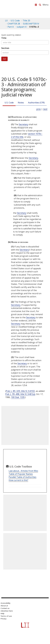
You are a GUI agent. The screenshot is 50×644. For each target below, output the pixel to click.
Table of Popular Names (21, 474)
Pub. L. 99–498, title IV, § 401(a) (20, 394)
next (45, 109)
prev (39, 109)
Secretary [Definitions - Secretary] (23, 124)
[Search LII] (40, 5)
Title (4, 38)
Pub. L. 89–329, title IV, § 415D (20, 391)
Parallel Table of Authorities (23, 477)
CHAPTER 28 (14, 24)
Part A (11, 27)
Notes (21, 103)
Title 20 (26, 21)
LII (6, 21)
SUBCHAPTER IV (31, 24)
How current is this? (18, 480)
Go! (4, 59)
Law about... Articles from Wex (23, 471)
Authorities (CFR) (36, 103)
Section (5, 48)
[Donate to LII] (36, 5)
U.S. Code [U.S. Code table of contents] (15, 21)
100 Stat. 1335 (18, 397)
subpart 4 (21, 27)
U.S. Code (9, 103)
